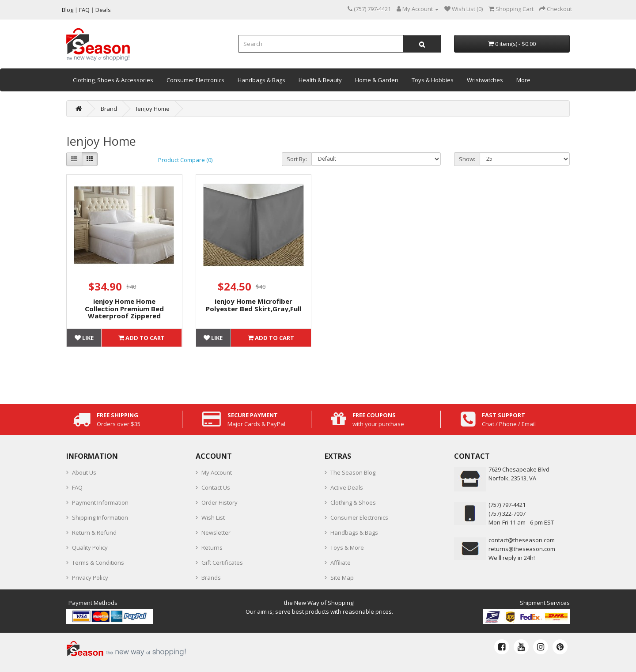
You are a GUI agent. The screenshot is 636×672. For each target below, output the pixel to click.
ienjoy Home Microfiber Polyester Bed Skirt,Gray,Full (254, 305)
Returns (212, 547)
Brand (109, 109)
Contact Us (216, 487)
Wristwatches (485, 80)
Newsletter (216, 532)
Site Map (342, 578)
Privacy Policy (90, 578)
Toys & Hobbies (433, 80)
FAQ (77, 487)
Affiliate (341, 563)
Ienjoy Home (153, 109)
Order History (220, 502)
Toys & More (347, 547)
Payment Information (100, 502)
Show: (467, 159)
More (523, 80)
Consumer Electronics (195, 80)
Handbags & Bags (261, 80)
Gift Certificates (222, 563)
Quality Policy (90, 547)
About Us (84, 472)
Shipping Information (100, 517)
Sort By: (297, 159)
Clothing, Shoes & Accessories (113, 80)
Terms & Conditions (98, 563)
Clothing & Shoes (353, 502)
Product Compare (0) (185, 160)
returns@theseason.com (522, 549)
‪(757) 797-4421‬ (507, 505)
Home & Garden (377, 80)
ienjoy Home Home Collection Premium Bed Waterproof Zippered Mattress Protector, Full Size (124, 312)
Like (84, 338)
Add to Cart (142, 338)
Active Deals (347, 487)
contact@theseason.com (522, 540)
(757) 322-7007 (507, 513)
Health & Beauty (320, 80)
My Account (217, 472)
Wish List (213, 517)
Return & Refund (94, 532)
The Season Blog (353, 472)
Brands (211, 578)
